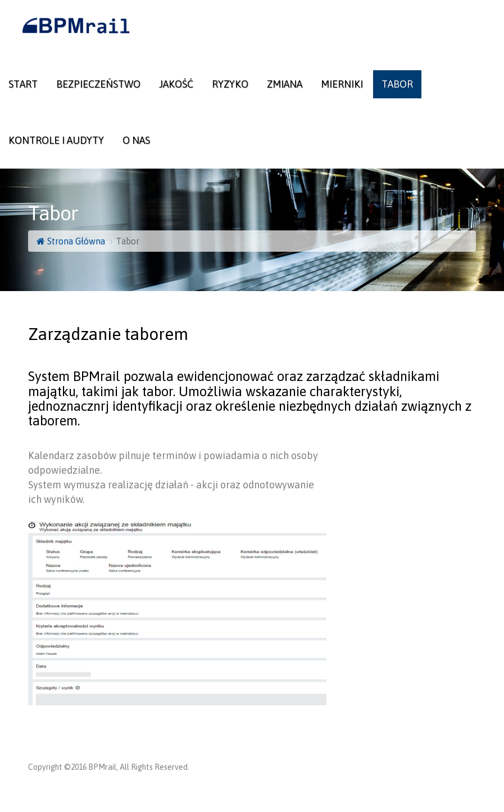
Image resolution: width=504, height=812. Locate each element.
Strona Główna (71, 241)
